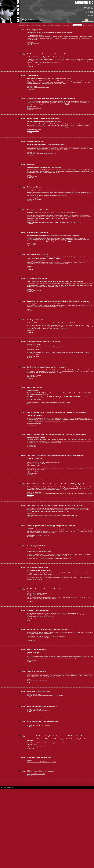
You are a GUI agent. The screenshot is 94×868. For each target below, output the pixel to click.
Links (84, 25)
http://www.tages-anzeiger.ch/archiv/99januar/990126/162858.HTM (45, 696)
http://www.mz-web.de (33, 131)
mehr (36, 39)
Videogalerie (66, 25)
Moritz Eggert (90, 12)
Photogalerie (51, 25)
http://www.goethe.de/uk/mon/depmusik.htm (39, 725)
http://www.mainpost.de (33, 43)
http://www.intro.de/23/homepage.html (37, 681)
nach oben (3, 787)
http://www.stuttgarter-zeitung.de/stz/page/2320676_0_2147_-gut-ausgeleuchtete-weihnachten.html (54, 222)
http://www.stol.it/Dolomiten (34, 290)
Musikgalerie (58, 25)
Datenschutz (11, 787)
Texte (71, 25)
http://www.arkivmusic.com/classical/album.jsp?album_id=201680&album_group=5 (49, 402)
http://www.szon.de (32, 377)
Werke (32, 25)
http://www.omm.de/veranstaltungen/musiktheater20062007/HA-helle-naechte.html (49, 558)
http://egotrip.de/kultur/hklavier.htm (36, 774)
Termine (44, 25)
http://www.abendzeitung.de (34, 199)
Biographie (27, 25)
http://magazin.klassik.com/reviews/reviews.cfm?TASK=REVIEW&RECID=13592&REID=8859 (52, 515)
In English (91, 15)
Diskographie (38, 25)
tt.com (28, 268)
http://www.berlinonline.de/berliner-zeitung (38, 88)
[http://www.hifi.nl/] (32, 473)
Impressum (89, 25)
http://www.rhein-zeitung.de (34, 108)
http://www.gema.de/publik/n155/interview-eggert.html (41, 762)
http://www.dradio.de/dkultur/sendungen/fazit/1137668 (41, 154)
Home (21, 25)
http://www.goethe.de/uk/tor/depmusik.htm (38, 710)
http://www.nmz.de (32, 177)
